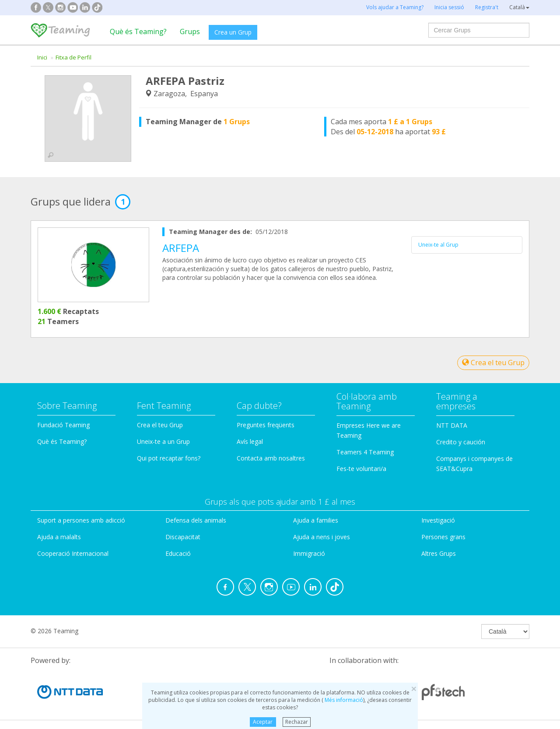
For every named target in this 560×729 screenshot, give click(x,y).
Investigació (438, 520)
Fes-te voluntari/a (361, 469)
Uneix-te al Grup (438, 245)
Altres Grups (439, 553)
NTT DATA (452, 425)
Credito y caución (461, 442)
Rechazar (297, 722)
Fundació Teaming (63, 425)
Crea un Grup (233, 32)
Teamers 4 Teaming (365, 452)
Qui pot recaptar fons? (169, 458)
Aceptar (263, 722)
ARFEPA (181, 248)
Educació (178, 553)
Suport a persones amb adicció (81, 520)
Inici (42, 57)
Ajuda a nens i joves (322, 537)
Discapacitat (183, 537)
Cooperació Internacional (73, 553)
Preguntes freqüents (266, 425)
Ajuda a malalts (59, 537)
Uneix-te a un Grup (163, 441)
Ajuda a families (316, 520)
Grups (190, 31)
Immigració (309, 553)
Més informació (343, 700)
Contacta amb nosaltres (271, 458)
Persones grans (443, 537)
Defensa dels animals (196, 520)
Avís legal (250, 441)
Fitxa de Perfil (73, 57)
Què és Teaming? (138, 31)
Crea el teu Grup (493, 363)
